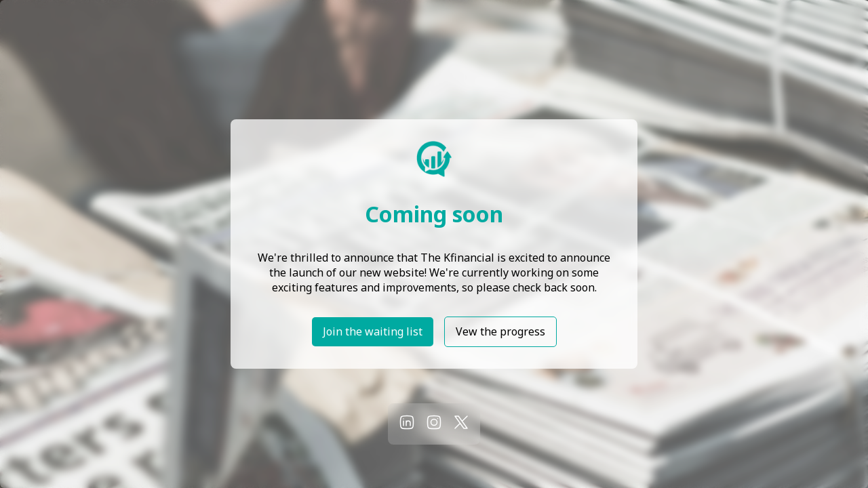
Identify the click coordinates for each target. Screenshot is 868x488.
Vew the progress (500, 331)
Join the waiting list (373, 331)
